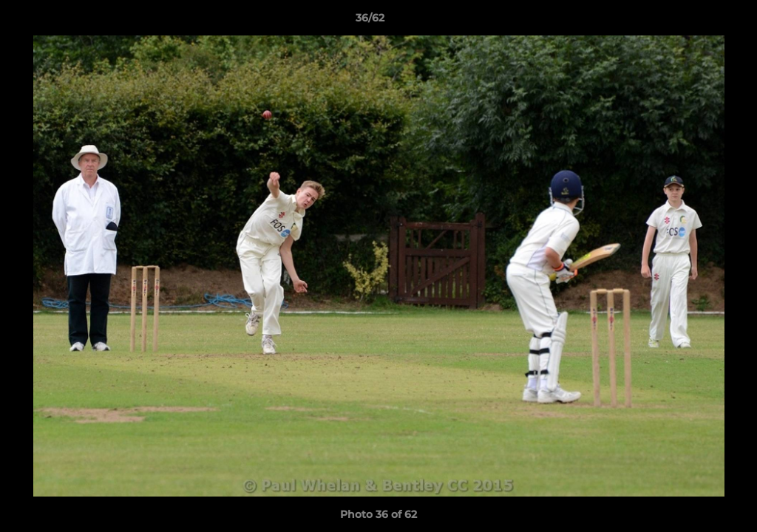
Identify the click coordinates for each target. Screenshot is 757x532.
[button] (695, 21)
